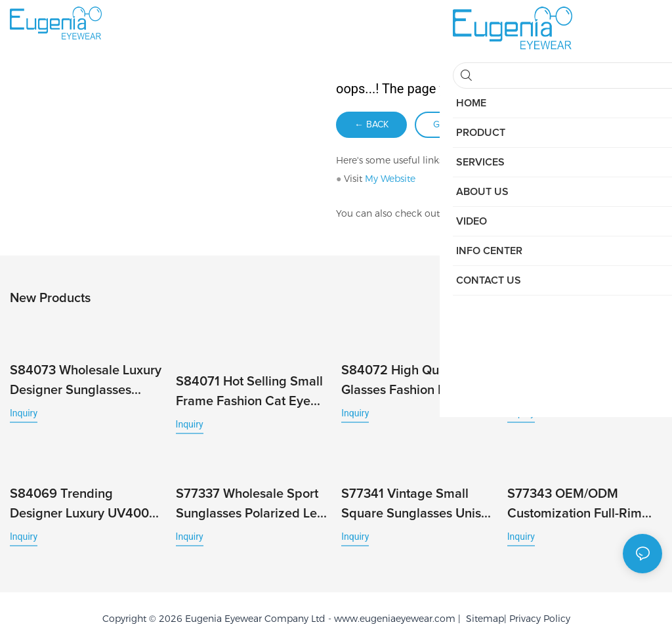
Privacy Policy (540, 611)
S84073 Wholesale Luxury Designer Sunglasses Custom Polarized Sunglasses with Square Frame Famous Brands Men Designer (86, 379)
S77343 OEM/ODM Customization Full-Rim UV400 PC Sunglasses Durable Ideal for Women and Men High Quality (580, 498)
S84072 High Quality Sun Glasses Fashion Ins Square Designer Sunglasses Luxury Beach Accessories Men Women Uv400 (415, 379)
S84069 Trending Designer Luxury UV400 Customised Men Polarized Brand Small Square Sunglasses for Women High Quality (79, 498)
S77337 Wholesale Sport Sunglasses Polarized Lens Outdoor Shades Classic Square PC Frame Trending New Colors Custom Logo (253, 498)
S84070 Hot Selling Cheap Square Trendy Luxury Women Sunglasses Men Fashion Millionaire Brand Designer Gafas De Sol (585, 379)
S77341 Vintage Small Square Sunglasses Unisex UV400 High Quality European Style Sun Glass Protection (418, 498)
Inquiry (24, 410)
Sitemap (482, 611)
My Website (390, 179)
